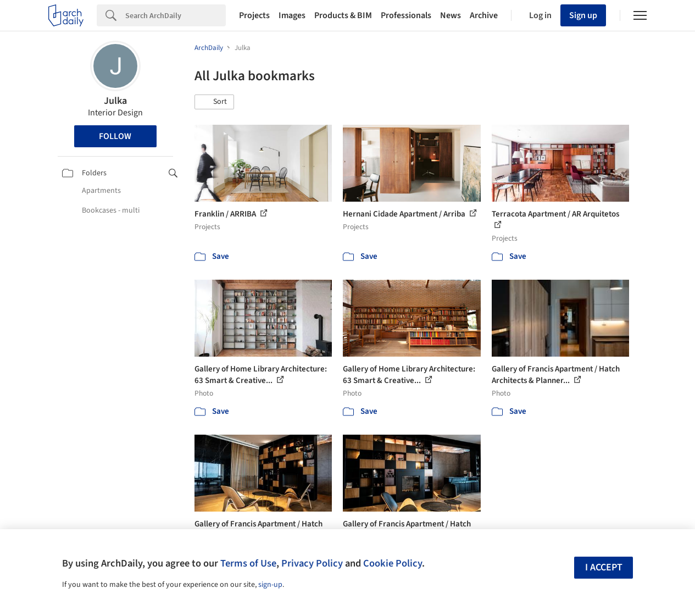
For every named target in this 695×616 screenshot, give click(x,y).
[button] (214, 102)
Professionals (406, 15)
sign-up (270, 585)
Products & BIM (343, 15)
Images (292, 15)
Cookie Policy (393, 563)
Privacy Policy (312, 563)
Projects (254, 15)
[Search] (176, 15)
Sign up (583, 15)
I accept (604, 567)
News (451, 15)
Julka (115, 101)
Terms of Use (248, 563)
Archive (484, 15)
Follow (115, 136)
